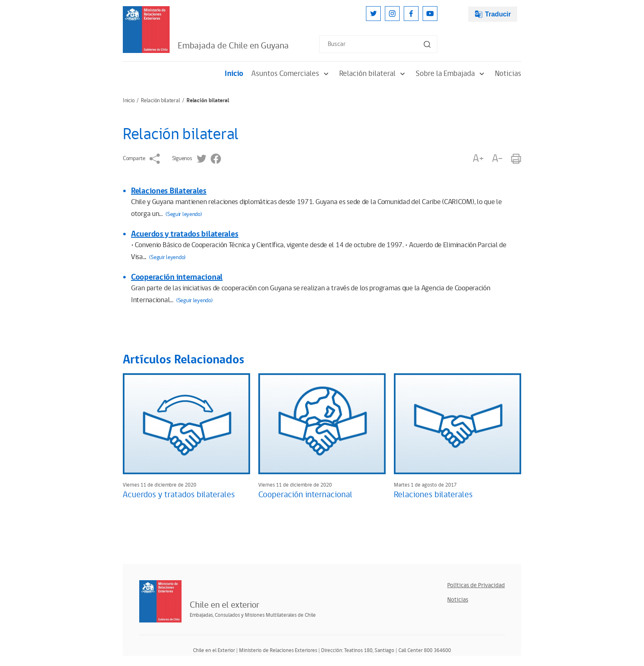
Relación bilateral (373, 74)
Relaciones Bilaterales (169, 191)
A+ (478, 159)
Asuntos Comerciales (291, 74)
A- (497, 159)
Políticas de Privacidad (476, 585)
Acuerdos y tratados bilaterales (185, 234)
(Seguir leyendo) (184, 214)
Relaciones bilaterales (433, 495)
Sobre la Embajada (451, 74)
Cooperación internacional (177, 277)
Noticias (508, 74)
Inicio (234, 74)
